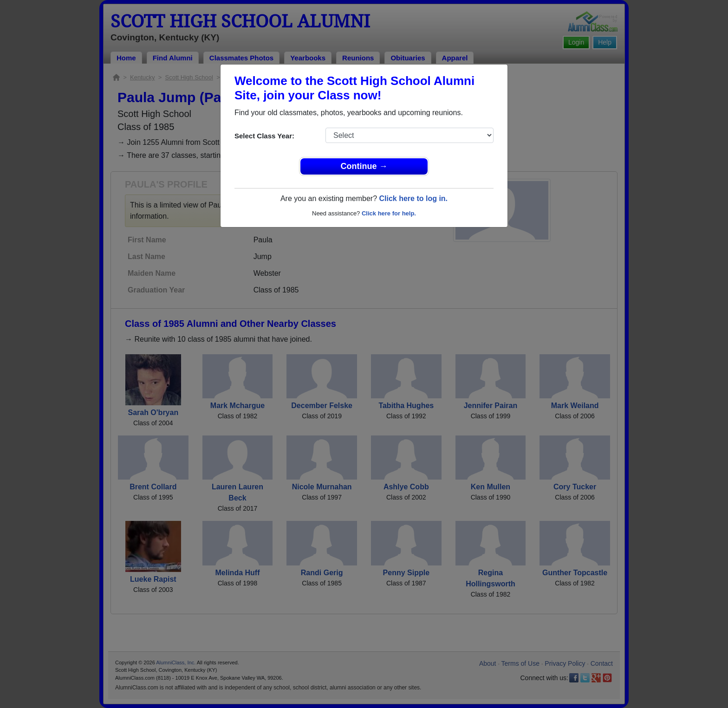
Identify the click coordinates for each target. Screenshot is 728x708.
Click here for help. (389, 213)
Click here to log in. (413, 198)
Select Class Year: (264, 136)
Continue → (364, 166)
